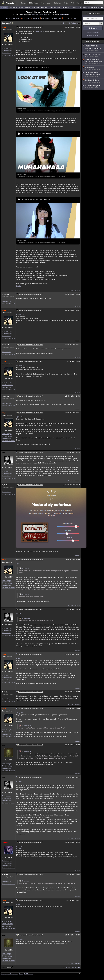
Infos (74, 18)
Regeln (21, 974)
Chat (66, 3)
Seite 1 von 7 (8, 23)
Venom (4, 745)
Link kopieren (6, 53)
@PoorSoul (20, 314)
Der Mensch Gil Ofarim (93, 81)
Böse (34, 14)
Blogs (42, 3)
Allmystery (11, 3)
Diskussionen (33, 3)
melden (77, 290)
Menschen (4, 8)
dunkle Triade (39, 31)
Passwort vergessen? (93, 32)
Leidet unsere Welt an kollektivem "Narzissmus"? (93, 75)
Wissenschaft (13, 8)
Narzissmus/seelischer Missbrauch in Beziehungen (93, 62)
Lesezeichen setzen (8, 55)
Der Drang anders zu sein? (93, 55)
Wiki (72, 3)
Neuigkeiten (80, 3)
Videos (49, 3)
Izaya (4, 27)
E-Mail (66, 15)
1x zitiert (71, 838)
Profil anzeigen (7, 48)
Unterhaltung (95, 8)
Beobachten (46, 18)
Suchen (67, 18)
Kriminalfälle (35, 8)
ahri (3, 453)
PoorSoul (5, 294)
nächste (75, 23)
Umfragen (87, 8)
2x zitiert (71, 481)
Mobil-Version (29, 974)
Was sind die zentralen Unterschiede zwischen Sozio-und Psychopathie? (93, 48)
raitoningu (6, 842)
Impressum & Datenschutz (9, 974)
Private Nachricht (8, 51)
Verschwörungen (55, 8)
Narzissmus (40, 14)
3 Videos (36, 18)
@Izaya (19, 614)
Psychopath (48, 14)
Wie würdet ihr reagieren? (93, 87)
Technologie (66, 8)
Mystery (27, 8)
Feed (62, 15)
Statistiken (57, 3)
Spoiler (19, 286)
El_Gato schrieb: (25, 726)
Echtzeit (24, 3)
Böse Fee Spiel (93, 68)
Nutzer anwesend (93, 13)
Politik (21, 8)
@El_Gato (20, 713)
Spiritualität (44, 8)
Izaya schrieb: (25, 618)
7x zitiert (71, 290)
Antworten (57, 18)
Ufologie (74, 8)
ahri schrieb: (24, 568)
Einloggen (94, 28)
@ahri (18, 564)
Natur (80, 8)
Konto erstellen (94, 35)
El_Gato (5, 485)
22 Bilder (26, 18)
